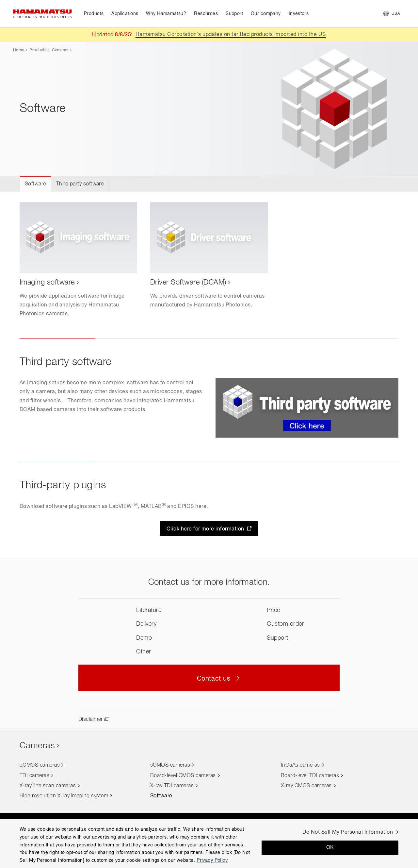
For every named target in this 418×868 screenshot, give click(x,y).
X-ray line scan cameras (48, 786)
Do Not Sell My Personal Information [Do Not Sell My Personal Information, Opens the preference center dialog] (348, 832)
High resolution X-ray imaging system (64, 796)
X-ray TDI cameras (172, 786)
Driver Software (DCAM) (188, 283)
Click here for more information (206, 529)
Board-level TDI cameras (310, 776)
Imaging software (47, 283)
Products (38, 50)
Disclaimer (91, 720)
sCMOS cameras (170, 765)
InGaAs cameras (300, 765)
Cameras (60, 50)
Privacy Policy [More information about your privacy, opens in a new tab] (212, 860)
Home (18, 50)
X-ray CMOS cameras (306, 786)
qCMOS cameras (40, 765)
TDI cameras (34, 776)
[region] (209, 843)
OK (330, 848)
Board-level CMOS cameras (183, 776)
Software (35, 184)
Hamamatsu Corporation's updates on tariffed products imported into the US (231, 35)
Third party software (80, 184)
